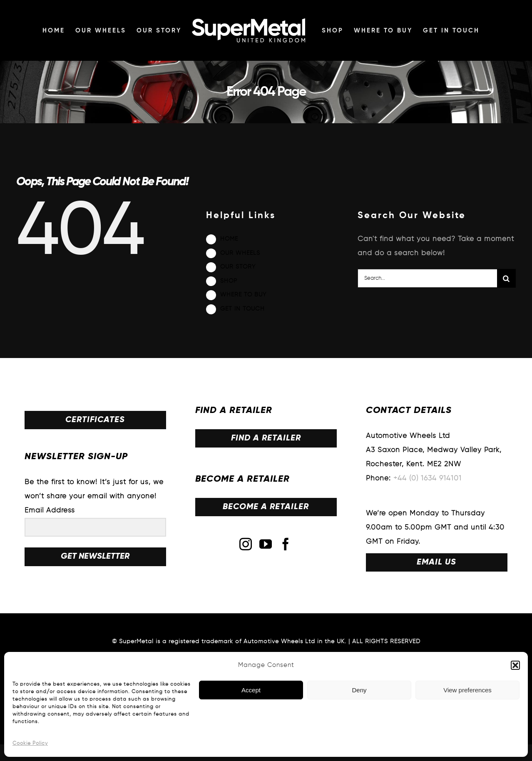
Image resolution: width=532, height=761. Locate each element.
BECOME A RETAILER (266, 507)
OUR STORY (238, 267)
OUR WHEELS (240, 253)
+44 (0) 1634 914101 (428, 479)
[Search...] (427, 278)
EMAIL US (436, 562)
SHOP (229, 281)
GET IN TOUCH (242, 309)
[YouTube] (266, 544)
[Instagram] (246, 544)
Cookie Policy (30, 744)
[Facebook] (286, 544)
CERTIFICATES (95, 420)
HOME (229, 239)
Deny (359, 690)
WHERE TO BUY (243, 295)
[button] (515, 665)
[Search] (506, 278)
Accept (251, 690)
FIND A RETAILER (266, 438)
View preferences (467, 690)
